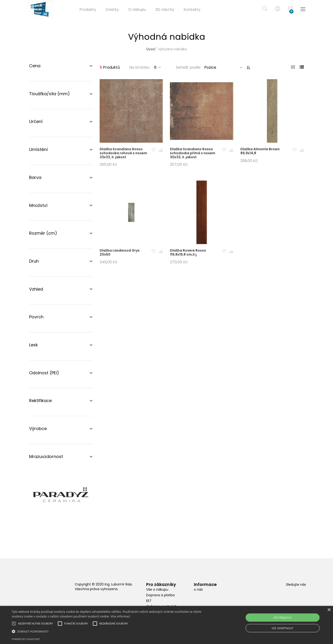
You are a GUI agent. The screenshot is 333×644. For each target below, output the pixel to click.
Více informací (120, 616)
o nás (198, 589)
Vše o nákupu (157, 589)
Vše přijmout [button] (282, 618)
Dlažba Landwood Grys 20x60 (120, 252)
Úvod (151, 49)
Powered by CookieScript (26, 639)
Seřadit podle (188, 67)
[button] (153, 150)
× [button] (329, 610)
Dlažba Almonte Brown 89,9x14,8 (260, 151)
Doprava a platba (160, 595)
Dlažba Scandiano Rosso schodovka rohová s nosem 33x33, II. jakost (123, 153)
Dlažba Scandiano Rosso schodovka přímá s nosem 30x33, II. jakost (193, 153)
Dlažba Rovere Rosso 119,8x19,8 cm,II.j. (188, 252)
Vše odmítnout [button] (283, 628)
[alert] (166, 625)
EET (149, 601)
